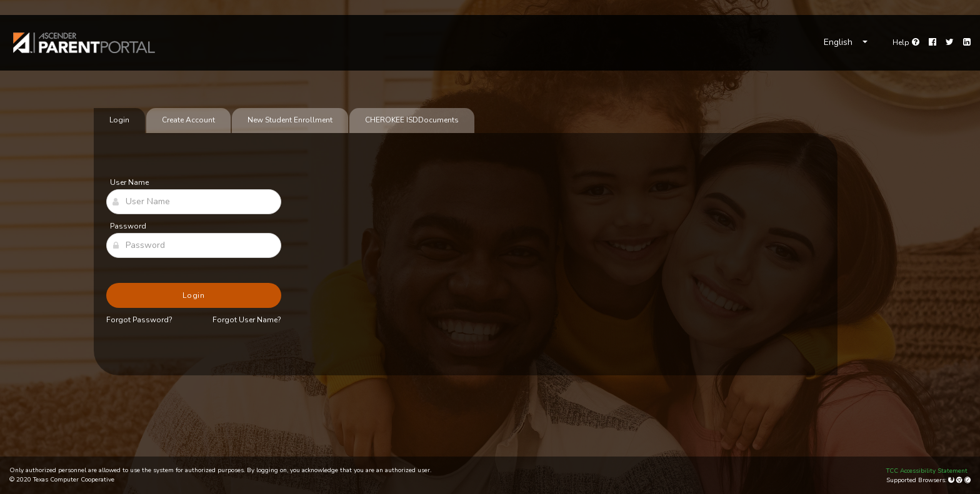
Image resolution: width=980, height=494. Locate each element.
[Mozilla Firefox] (952, 480)
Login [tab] (119, 120)
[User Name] (194, 202)
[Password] (194, 245)
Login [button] (194, 295)
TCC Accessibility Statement (927, 471)
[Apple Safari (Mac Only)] (967, 480)
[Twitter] (950, 42)
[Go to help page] (906, 42)
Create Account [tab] (188, 120)
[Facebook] (932, 42)
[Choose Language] (846, 42)
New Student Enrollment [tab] (290, 120)
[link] (84, 43)
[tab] (412, 121)
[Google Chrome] (960, 480)
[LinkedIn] (967, 42)
